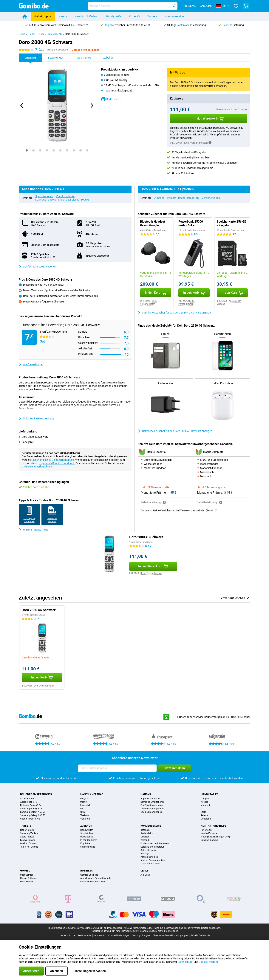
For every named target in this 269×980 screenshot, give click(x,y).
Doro (41, 34)
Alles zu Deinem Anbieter (153, 860)
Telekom (85, 815)
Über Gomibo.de (67, 935)
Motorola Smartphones (152, 809)
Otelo (83, 812)
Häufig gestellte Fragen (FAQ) (216, 837)
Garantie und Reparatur (152, 847)
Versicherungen (211, 198)
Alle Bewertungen (31, 364)
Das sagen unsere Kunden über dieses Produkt (62, 200)
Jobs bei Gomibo (209, 840)
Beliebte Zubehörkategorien (183, 198)
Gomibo (25, 871)
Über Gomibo (27, 875)
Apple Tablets (27, 837)
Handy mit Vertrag (86, 16)
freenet (84, 802)
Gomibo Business (89, 875)
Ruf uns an (206, 830)
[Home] (25, 16)
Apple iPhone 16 (28, 802)
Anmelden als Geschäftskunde (96, 878)
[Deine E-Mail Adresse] (117, 768)
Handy (63, 16)
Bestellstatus (147, 833)
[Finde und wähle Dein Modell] (133, 6)
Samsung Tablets (29, 833)
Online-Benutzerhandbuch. (37, 467)
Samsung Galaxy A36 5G (33, 815)
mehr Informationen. (168, 931)
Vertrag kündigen (149, 857)
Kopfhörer (85, 843)
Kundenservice (174, 16)
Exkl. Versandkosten (148, 302)
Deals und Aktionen (150, 864)
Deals (144, 871)
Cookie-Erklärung (209, 962)
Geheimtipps (43, 16)
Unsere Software (28, 878)
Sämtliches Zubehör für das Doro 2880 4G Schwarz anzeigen (175, 313)
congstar (85, 799)
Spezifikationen (44, 196)
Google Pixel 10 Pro (30, 819)
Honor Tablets (27, 830)
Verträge (145, 854)
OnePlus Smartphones (152, 805)
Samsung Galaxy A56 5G (33, 812)
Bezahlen (145, 830)
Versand (145, 840)
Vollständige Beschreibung (36, 418)
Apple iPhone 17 (28, 799)
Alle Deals (145, 875)
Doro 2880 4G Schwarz (77, 34)
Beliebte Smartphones (36, 794)
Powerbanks (87, 837)
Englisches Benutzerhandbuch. (57, 463)
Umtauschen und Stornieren (155, 843)
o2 (82, 809)
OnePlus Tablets (28, 843)
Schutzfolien (87, 833)
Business (87, 871)
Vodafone (85, 819)
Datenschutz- (185, 962)
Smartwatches (88, 847)
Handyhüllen (87, 830)
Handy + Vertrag (92, 794)
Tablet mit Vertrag (29, 847)
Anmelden (206, 6)
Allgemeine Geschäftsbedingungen (170, 935)
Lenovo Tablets (28, 840)
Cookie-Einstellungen (119, 935)
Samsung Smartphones (152, 802)
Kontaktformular (209, 833)
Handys (146, 794)
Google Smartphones (151, 812)
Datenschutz (27, 882)
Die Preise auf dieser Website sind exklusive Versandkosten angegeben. (185, 928)
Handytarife (114, 16)
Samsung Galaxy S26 (31, 809)
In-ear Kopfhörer (88, 840)
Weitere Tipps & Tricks (33, 530)
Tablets (152, 16)
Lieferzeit (145, 837)
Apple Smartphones (150, 799)
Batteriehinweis (148, 850)
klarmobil (85, 805)
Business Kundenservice (92, 882)
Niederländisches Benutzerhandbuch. (53, 460)
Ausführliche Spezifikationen (37, 267)
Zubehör (134, 16)
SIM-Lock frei (111, 99)
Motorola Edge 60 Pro (31, 805)
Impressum (100, 935)
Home (22, 34)
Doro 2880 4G (55, 34)
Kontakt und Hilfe (214, 826)
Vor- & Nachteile (65, 196)
